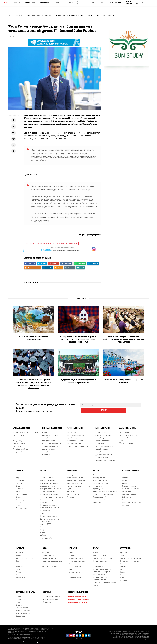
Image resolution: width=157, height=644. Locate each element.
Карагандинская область (52, 442)
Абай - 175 (97, 501)
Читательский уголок (77, 560)
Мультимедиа (21, 498)
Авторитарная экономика (77, 479)
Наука (18, 601)
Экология (123, 579)
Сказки (125, 498)
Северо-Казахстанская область (78, 445)
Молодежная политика (48, 479)
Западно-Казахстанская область (25, 431)
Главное (43, 531)
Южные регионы (102, 426)
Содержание (21, 615)
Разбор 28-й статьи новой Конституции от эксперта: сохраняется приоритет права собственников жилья (78, 339)
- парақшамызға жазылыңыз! (60, 249)
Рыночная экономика (75, 476)
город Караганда (49, 439)
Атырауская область (21, 442)
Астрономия (21, 598)
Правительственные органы (50, 504)
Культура (20, 547)
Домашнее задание (76, 557)
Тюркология (98, 485)
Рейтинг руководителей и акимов (52, 496)
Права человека (45, 509)
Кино (18, 562)
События (123, 562)
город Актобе (18, 450)
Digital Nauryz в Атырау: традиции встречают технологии (123, 381)
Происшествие (115, 3)
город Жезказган (49, 448)
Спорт (102, 3)
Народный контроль (75, 482)
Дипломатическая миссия (49, 518)
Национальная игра (49, 554)
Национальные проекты (48, 515)
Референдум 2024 (46, 537)
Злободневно (30, 3)
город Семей (124, 431)
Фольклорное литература (102, 557)
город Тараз (100, 450)
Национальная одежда (50, 562)
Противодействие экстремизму (132, 557)
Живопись (20, 551)
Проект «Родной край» (101, 560)
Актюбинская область (21, 448)
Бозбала (72, 551)
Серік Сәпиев (29, 244)
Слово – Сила (127, 490)
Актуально (45, 3)
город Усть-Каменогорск (128, 434)
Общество (20, 479)
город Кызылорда (102, 456)
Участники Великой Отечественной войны (101, 577)
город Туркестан (102, 448)
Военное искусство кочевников (105, 490)
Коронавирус (48, 601)
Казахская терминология (129, 560)
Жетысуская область (103, 439)
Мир (18, 476)
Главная (10, 16)
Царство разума (22, 606)
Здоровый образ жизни (51, 595)
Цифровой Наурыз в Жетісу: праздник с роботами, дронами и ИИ (78, 381)
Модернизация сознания (131, 501)
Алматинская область (104, 434)
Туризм (70, 487)
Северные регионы (75, 426)
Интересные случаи (77, 571)
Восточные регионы (128, 426)
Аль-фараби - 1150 (100, 498)
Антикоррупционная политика (78, 485)
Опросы (19, 501)
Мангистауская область (22, 437)
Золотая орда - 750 (100, 496)
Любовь (72, 562)
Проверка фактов (99, 573)
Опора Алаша (127, 504)
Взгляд (122, 571)
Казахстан (20, 473)
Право (42, 525)
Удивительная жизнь (24, 609)
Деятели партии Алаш (102, 482)
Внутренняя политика (48, 473)
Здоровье (123, 551)
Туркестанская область (104, 445)
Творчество (126, 473)
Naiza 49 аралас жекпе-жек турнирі (65, 244)
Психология (20, 595)
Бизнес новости (73, 493)
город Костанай (72, 431)
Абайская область (126, 442)
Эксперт (19, 496)
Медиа (19, 573)
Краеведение (98, 487)
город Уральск (18, 434)
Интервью (20, 487)
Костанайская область (75, 434)
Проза (124, 479)
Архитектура (21, 576)
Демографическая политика (50, 487)
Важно (56, 3)
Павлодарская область (75, 439)
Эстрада (19, 571)
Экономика (68, 3)
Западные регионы (21, 426)
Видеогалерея (98, 565)
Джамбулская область (104, 453)
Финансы (71, 496)
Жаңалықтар (20, 16)
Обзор (122, 568)
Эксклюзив (124, 573)
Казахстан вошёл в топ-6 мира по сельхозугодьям (34, 338)
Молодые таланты (99, 554)
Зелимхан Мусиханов (43, 244)
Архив (18, 504)
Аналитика (71, 490)
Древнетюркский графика (103, 493)
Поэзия (125, 476)
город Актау (18, 439)
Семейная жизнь (75, 565)
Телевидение (21, 565)
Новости (16, 3)
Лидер (122, 554)
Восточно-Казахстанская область (129, 438)
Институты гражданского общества (49, 500)
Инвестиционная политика (50, 482)
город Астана (47, 431)
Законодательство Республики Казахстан (104, 582)
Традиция (45, 551)
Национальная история (102, 473)
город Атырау (18, 445)
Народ (93, 3)
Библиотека (127, 496)
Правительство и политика (50, 493)
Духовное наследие (81, 3)
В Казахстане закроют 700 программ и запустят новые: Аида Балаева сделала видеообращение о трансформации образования (34, 384)
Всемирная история (101, 476)
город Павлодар (73, 437)
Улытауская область (50, 445)
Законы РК (44, 512)
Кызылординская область (105, 459)
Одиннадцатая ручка (130, 493)
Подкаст (123, 565)
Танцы (18, 554)
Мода (71, 568)
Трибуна (43, 534)
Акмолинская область (51, 434)
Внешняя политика (47, 476)
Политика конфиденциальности (36, 640)
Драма (125, 482)
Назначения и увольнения (49, 506)
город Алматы (101, 431)
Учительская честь (23, 612)
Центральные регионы (52, 426)
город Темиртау (48, 450)
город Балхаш (48, 453)
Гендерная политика (47, 485)
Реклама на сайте (16, 640)
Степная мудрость (129, 485)
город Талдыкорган (103, 437)
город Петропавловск (75, 442)
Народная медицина (50, 598)
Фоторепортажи (75, 576)
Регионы (123, 576)
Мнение (19, 490)
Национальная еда (49, 557)
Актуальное (20, 482)
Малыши (96, 551)
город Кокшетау (48, 437)
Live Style (73, 547)
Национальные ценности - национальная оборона (102, 569)
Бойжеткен (73, 554)
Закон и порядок (129, 3)
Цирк (18, 568)
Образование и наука (25, 591)
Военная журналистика (78, 573)
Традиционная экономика (77, 473)
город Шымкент (101, 442)
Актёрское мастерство (25, 557)
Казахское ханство (100, 479)
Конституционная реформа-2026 (46, 521)
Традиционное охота (50, 565)
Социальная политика (48, 490)
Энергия (19, 604)
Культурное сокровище (131, 487)
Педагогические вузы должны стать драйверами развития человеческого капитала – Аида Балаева (123, 339)
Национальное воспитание (52, 560)
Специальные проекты (101, 562)
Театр (18, 560)
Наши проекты (22, 493)
